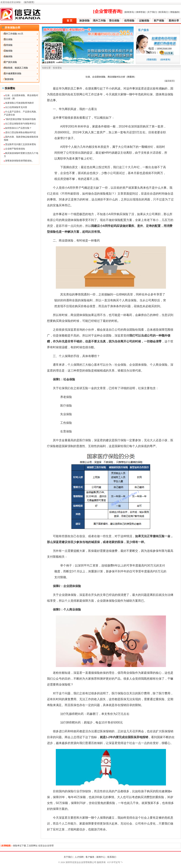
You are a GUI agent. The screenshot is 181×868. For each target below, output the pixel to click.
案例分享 (174, 21)
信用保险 (129, 21)
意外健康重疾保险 (11, 74)
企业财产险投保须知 (14, 149)
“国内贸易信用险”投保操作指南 (20, 119)
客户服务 (90, 857)
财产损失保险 (9, 62)
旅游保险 (84, 21)
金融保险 (6, 56)
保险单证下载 (19, 846)
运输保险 (144, 21)
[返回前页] (170, 81)
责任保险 (114, 21)
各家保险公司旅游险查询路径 (19, 103)
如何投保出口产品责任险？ (18, 128)
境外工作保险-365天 (12, 34)
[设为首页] (29, 2)
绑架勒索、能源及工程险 (14, 68)
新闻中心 (101, 857)
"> (121, 862)
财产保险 (159, 21)
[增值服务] (175, 12)
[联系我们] (163, 12)
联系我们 (112, 857)
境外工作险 (99, 21)
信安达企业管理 (46, 846)
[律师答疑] (141, 12)
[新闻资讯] (129, 12)
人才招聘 (79, 857)
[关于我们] (152, 12)
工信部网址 (32, 846)
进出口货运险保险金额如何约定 (20, 132)
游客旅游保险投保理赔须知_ (18, 161)
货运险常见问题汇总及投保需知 (20, 144)
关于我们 (68, 857)
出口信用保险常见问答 (16, 107)
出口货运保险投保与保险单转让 (20, 124)
